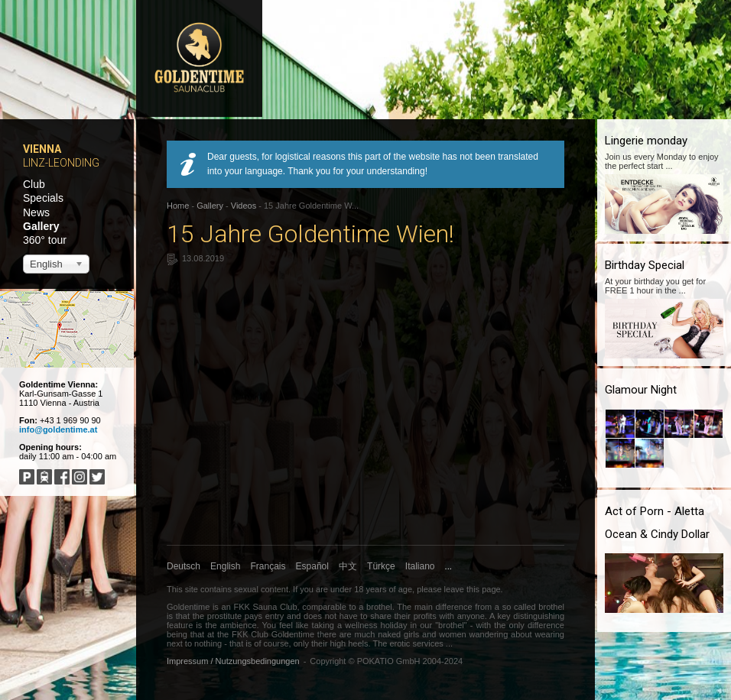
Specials (43, 198)
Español (312, 566)
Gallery (41, 226)
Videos (244, 206)
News (36, 212)
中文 (348, 566)
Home (178, 206)
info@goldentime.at (58, 429)
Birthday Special (645, 265)
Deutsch (184, 566)
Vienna (42, 149)
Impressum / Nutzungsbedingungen (233, 661)
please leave (440, 589)
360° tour (45, 240)
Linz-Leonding (61, 163)
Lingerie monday (646, 141)
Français (268, 566)
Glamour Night (641, 390)
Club (34, 184)
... (448, 566)
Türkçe (381, 566)
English (225, 566)
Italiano (420, 566)
